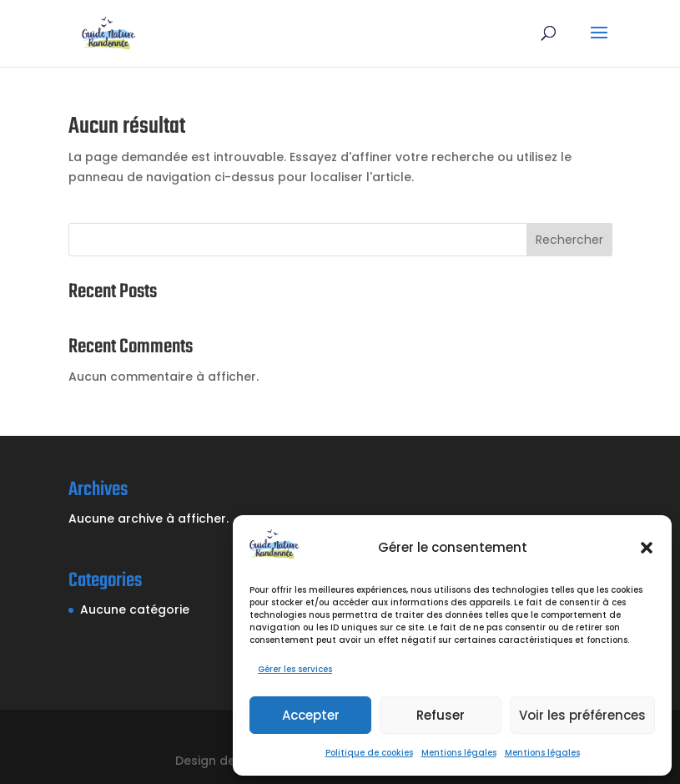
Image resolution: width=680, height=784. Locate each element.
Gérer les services (295, 669)
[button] (647, 548)
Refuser (441, 715)
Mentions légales (459, 753)
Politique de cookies (369, 753)
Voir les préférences (582, 715)
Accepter (311, 715)
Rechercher (569, 240)
